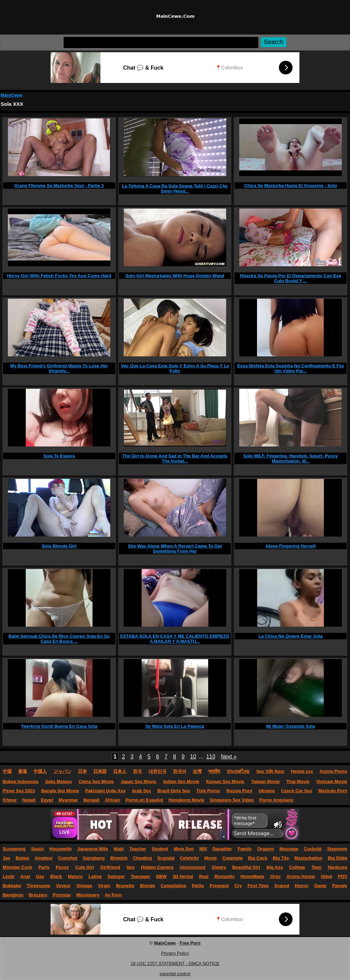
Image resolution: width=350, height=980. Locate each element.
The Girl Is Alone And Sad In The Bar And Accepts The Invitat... (175, 458)
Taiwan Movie (266, 782)
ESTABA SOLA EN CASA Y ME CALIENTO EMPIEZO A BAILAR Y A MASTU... (175, 639)
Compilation (173, 886)
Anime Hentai (301, 876)
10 (193, 757)
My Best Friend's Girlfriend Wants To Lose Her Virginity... (59, 368)
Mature (75, 876)
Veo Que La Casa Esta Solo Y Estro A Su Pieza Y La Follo (175, 368)
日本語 (100, 771)
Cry (238, 886)
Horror (301, 886)
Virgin (104, 886)
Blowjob (119, 858)
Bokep (23, 858)
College (297, 867)
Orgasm (265, 849)
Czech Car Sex (297, 791)
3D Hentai (183, 876)
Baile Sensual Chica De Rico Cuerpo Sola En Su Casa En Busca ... (59, 639)
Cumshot (68, 858)
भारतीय (214, 771)
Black (56, 876)
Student (160, 849)
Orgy (275, 876)
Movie (211, 858)
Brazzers (38, 895)
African (113, 800)
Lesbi (9, 876)
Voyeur (63, 886)
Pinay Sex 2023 (19, 791)
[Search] (161, 42)
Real (204, 876)
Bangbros (13, 895)
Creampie (233, 858)
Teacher (138, 849)
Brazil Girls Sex (173, 791)
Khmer (10, 800)
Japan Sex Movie (139, 782)
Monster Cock (17, 867)
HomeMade (252, 876)
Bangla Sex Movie (60, 791)
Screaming (14, 849)
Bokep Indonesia (21, 782)
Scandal (166, 858)
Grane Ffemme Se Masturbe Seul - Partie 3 (59, 186)
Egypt (47, 800)
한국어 (180, 771)
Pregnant (219, 886)
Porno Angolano (276, 800)
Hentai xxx (302, 771)
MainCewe (12, 95)
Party (44, 867)
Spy (131, 867)
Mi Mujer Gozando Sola (291, 726)
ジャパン (63, 771)
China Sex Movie (96, 782)
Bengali (91, 800)
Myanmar (68, 800)
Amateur (44, 858)
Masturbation (308, 858)
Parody (340, 886)
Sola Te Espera (59, 456)
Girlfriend (110, 867)
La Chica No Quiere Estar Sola (291, 636)
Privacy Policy (175, 953)
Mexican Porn (333, 791)
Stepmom (337, 849)
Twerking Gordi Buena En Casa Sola (59, 726)
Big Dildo (338, 858)
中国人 (40, 771)
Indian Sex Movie (181, 782)
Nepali (29, 800)
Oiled (327, 876)
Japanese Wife (93, 849)
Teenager (140, 876)
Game (320, 886)
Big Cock (258, 858)
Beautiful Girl (246, 867)
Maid (119, 849)
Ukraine (267, 791)
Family (245, 849)
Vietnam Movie (332, 782)
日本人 (120, 771)
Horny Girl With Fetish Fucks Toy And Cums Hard (59, 276)
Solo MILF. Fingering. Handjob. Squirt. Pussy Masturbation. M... (291, 458)
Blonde (147, 886)
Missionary (88, 895)
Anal (25, 876)
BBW (161, 876)
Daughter (222, 849)
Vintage (84, 886)
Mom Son (184, 849)
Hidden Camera (157, 867)
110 (211, 757)
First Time (258, 886)
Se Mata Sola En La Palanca (175, 726)
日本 (82, 771)
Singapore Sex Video (232, 800)
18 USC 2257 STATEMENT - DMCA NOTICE (175, 963)
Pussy (62, 867)
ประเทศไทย (238, 771)
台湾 (197, 771)
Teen (316, 867)
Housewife (61, 849)
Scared (282, 886)
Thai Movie (298, 782)
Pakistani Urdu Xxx (105, 791)
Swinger (116, 876)
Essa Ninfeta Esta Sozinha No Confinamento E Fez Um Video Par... (291, 368)
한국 (137, 771)
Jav (6, 858)
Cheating (143, 858)
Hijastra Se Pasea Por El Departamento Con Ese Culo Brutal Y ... (291, 278)
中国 (7, 771)
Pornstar (62, 895)
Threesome (38, 886)
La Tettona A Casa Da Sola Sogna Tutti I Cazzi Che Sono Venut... (175, 188)
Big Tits (281, 858)
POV (343, 876)
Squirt (38, 849)
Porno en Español (144, 800)
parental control (175, 974)
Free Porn (190, 943)
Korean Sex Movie (225, 782)
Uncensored (193, 867)
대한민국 (158, 771)
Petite (198, 886)
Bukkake (12, 886)
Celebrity (189, 858)
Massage (289, 849)
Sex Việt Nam (270, 771)
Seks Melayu (58, 782)
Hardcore (338, 867)
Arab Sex (142, 791)
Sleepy (219, 867)
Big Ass (275, 867)
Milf (203, 849)
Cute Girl (85, 867)
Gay (40, 876)
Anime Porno (333, 771)
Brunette (125, 886)
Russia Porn (239, 791)
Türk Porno (208, 791)
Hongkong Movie (186, 800)
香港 (23, 771)
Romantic (224, 876)
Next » (229, 757)
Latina (95, 876)
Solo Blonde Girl (59, 546)
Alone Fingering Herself (291, 546)
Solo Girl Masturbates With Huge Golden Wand (175, 276)
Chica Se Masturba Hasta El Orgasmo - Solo (291, 186)
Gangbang (94, 858)
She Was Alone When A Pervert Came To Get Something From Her (175, 549)
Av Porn (113, 895)
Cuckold (313, 849)
